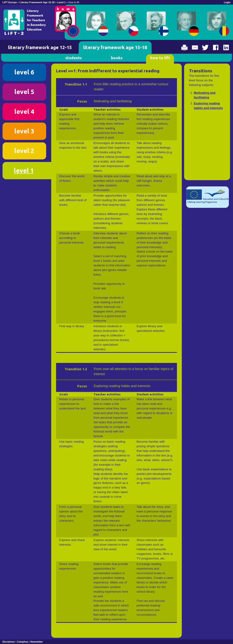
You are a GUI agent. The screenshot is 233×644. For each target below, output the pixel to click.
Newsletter (37, 642)
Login (227, 2)
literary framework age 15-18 (115, 47)
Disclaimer (9, 642)
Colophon (23, 642)
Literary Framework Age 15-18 (37, 2)
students (73, 58)
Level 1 (62, 2)
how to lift (160, 58)
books (117, 58)
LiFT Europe (10, 2)
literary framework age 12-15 (40, 47)
